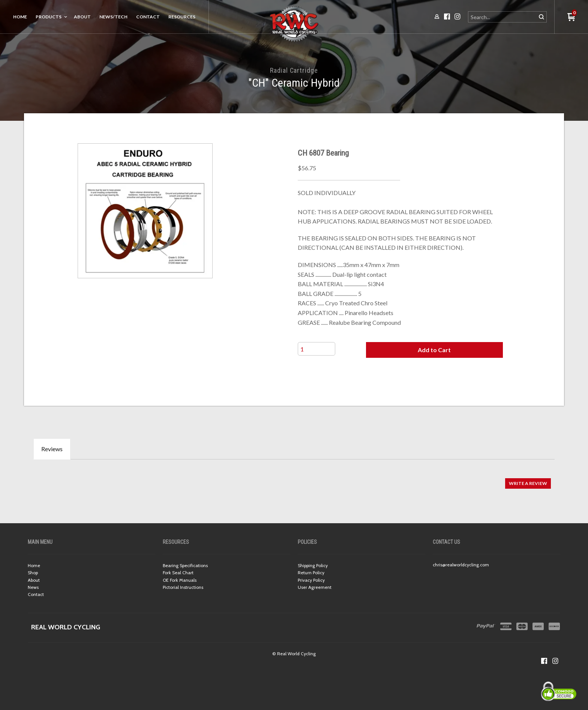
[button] (434, 350)
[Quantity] (316, 349)
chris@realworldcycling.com (461, 565)
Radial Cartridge (294, 70)
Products (49, 17)
